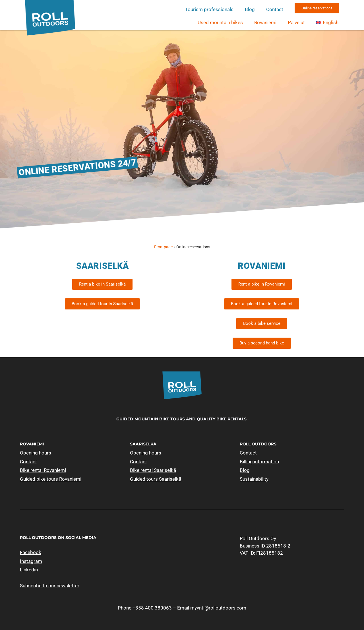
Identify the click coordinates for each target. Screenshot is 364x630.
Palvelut (296, 22)
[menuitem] (327, 22)
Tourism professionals (209, 9)
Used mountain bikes (220, 22)
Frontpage (163, 247)
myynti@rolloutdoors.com (218, 608)
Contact (275, 9)
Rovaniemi (265, 22)
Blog (250, 9)
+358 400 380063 (152, 608)
